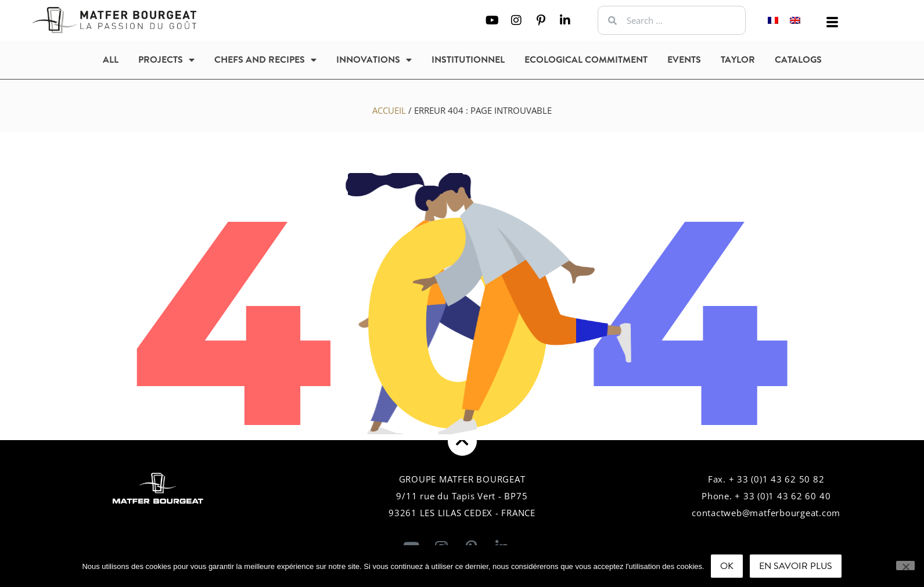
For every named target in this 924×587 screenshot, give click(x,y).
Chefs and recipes (265, 60)
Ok (727, 566)
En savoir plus (796, 566)
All (111, 60)
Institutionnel (468, 60)
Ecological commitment (586, 60)
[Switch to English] (795, 21)
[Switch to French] (773, 21)
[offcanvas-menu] (832, 23)
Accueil (389, 110)
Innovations (374, 60)
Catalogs (798, 60)
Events (684, 60)
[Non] (905, 566)
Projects (166, 60)
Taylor (738, 60)
